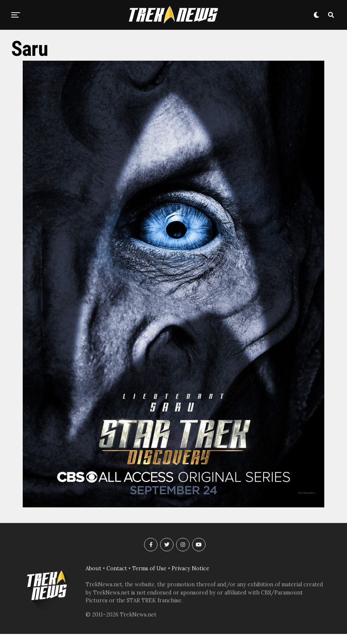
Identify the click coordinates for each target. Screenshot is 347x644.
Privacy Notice (190, 568)
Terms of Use (149, 568)
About (93, 568)
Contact (117, 568)
